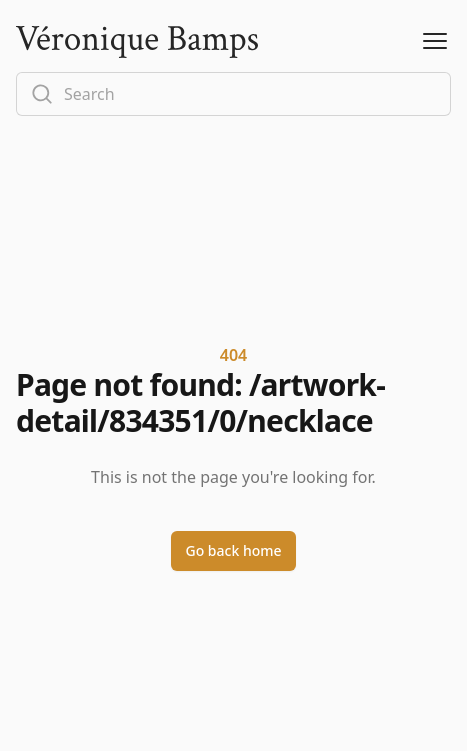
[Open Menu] (435, 42)
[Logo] (137, 42)
